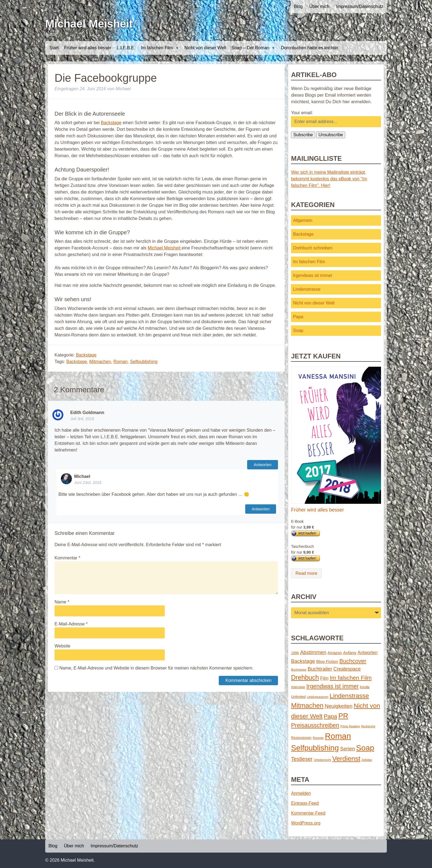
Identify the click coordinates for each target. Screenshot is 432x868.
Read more (306, 573)
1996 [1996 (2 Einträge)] (295, 653)
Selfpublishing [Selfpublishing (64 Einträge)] (315, 748)
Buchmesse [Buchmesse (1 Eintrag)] (299, 670)
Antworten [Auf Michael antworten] (261, 509)
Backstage (111, 123)
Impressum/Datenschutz (360, 6)
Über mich (319, 6)
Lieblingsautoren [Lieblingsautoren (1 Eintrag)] (318, 697)
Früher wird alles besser (88, 48)
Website (63, 646)
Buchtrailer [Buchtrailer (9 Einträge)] (320, 669)
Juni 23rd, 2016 (88, 483)
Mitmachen (100, 362)
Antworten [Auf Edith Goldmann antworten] (263, 465)
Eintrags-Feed (305, 803)
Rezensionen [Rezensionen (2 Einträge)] (301, 738)
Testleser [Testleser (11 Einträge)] (302, 759)
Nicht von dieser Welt (205, 48)
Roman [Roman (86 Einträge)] (338, 736)
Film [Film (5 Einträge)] (324, 678)
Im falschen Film (160, 48)
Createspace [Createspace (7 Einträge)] (347, 669)
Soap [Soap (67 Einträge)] (365, 748)
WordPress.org (306, 823)
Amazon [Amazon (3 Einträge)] (335, 653)
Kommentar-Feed (308, 813)
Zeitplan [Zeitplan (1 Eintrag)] (367, 760)
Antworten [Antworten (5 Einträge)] (368, 652)
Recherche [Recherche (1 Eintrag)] (368, 726)
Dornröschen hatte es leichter (310, 48)
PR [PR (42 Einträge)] (343, 716)
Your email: (302, 113)
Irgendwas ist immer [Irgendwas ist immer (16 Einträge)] (333, 686)
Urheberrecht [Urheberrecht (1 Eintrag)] (322, 760)
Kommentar (67, 558)
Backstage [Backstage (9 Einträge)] (303, 661)
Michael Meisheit (89, 24)
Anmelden (301, 793)
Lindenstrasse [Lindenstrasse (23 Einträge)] (349, 696)
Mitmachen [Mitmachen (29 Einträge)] (307, 705)
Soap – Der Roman (253, 48)
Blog (298, 6)
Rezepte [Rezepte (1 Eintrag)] (318, 738)
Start (54, 48)
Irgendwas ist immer (313, 275)
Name (62, 602)
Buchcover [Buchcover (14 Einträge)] (353, 661)
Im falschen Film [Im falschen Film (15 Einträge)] (351, 678)
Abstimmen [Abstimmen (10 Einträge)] (313, 652)
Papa (298, 317)
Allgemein (303, 220)
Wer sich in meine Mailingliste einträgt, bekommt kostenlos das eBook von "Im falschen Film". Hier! (329, 179)
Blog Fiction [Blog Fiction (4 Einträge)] (327, 661)
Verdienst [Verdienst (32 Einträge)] (346, 759)
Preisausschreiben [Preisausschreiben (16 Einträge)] (315, 725)
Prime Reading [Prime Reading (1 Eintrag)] (350, 726)
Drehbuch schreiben (313, 248)
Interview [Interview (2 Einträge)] (298, 687)
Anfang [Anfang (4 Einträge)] (350, 653)
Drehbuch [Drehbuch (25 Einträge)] (305, 677)
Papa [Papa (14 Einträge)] (330, 716)
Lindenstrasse (307, 289)
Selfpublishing (144, 362)
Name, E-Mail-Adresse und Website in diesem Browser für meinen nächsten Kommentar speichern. (156, 668)
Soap (298, 330)
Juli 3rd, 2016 (82, 419)
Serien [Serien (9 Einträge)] (347, 749)
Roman (120, 362)
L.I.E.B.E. (126, 48)
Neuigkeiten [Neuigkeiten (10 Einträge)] (339, 706)
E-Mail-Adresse (71, 624)
